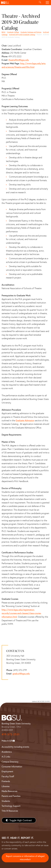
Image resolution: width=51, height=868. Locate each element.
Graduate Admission (25, 420)
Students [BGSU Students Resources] (6, 801)
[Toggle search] (40, 3)
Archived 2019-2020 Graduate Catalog (22, 35)
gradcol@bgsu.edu (21, 674)
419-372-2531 (11, 734)
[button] (18, 3)
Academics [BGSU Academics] (7, 752)
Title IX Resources (10, 811)
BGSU (4, 32)
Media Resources (9, 791)
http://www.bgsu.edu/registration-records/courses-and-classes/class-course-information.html (21, 613)
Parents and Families (11, 796)
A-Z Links (6, 757)
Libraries (6, 786)
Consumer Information (12, 766)
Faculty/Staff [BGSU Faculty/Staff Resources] (8, 776)
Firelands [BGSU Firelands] (6, 781)
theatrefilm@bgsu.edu (19, 60)
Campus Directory (10, 762)
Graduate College (13, 32)
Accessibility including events (15, 747)
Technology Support (11, 806)
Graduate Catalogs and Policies (31, 32)
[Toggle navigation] (47, 3)
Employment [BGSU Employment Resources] (7, 771)
